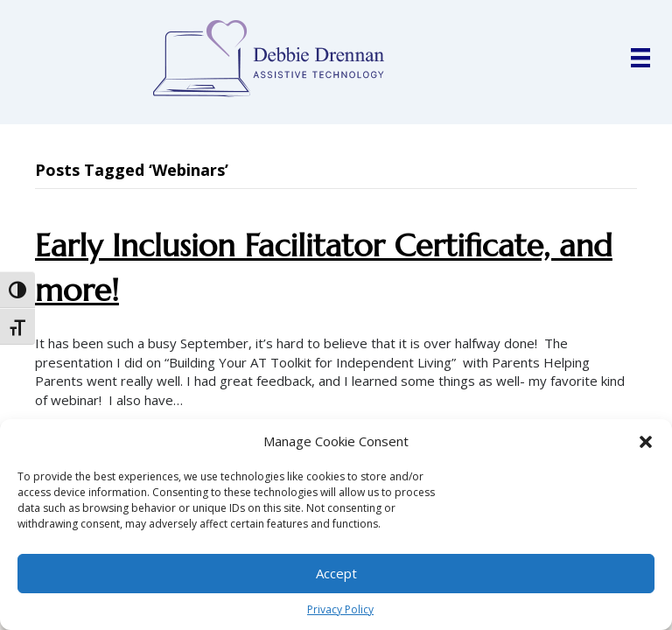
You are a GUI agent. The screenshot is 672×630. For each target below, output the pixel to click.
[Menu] (640, 58)
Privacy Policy (340, 609)
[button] (646, 442)
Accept (336, 573)
